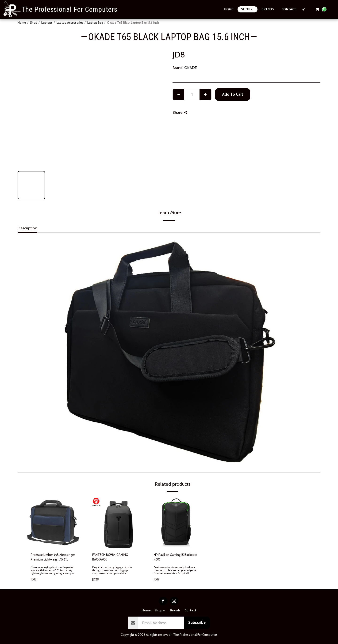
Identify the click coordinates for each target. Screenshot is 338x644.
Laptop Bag (95, 23)
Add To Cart (233, 94)
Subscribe (197, 622)
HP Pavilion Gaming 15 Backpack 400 (175, 557)
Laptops (47, 23)
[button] (304, 9)
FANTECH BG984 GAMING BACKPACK (110, 557)
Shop (34, 23)
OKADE (191, 68)
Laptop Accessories (70, 23)
